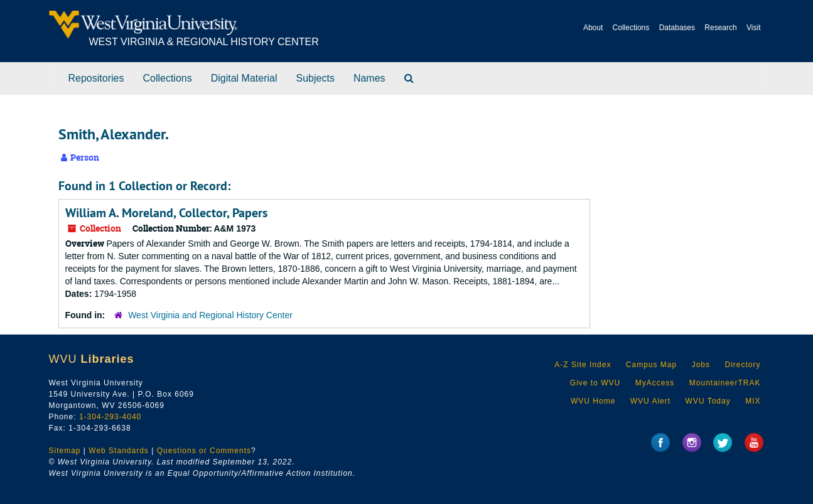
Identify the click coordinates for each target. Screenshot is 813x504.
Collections (631, 28)
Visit (753, 28)
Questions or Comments (204, 451)
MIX (753, 401)
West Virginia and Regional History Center (210, 315)
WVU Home (593, 401)
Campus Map (651, 365)
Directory (742, 365)
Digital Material (244, 78)
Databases (677, 28)
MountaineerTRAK (725, 383)
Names (369, 78)
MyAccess (655, 383)
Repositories (96, 78)
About (593, 28)
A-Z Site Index (583, 365)
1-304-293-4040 (110, 417)
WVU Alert (650, 401)
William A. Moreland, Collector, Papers (166, 213)
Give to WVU (595, 383)
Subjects (315, 78)
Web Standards (119, 451)
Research (720, 28)
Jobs (701, 365)
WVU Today (708, 401)
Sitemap (65, 451)
